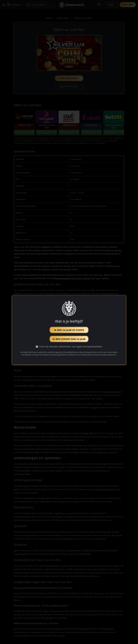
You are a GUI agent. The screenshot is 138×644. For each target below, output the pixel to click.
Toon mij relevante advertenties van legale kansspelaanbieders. (71, 347)
